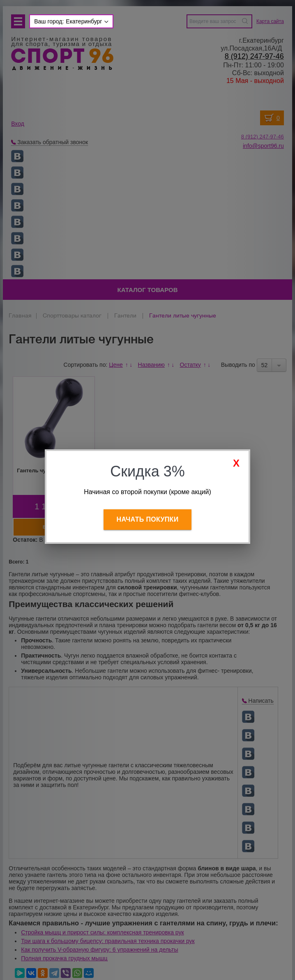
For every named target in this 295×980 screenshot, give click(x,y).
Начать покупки (148, 519)
